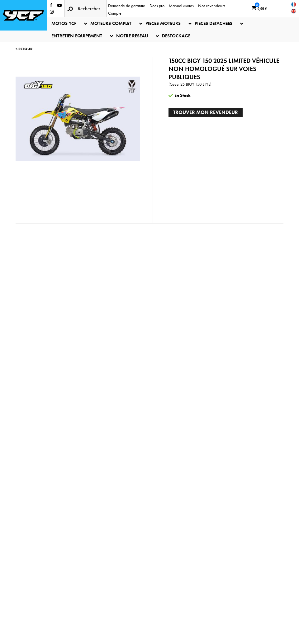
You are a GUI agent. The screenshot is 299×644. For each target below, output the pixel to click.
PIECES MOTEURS (163, 23)
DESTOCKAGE (176, 36)
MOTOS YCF (64, 23)
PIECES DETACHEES (214, 23)
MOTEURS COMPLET (111, 23)
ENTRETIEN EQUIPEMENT (77, 36)
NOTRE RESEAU (132, 36)
